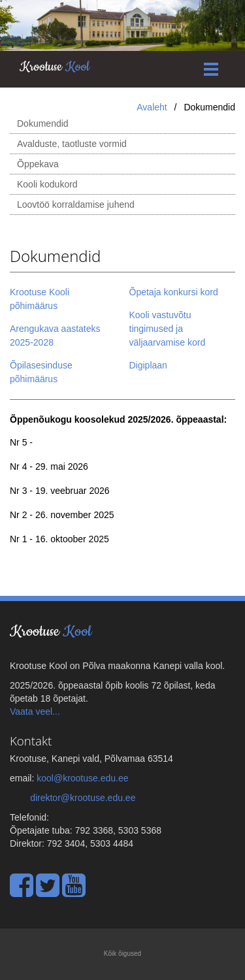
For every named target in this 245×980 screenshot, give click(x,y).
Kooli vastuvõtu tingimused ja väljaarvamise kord (170, 329)
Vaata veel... (35, 711)
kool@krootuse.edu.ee (82, 778)
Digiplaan (148, 365)
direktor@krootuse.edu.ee (83, 798)
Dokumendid (43, 123)
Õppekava (38, 164)
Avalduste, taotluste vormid (72, 144)
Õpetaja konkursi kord (174, 292)
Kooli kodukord (47, 184)
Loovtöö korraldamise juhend (76, 204)
